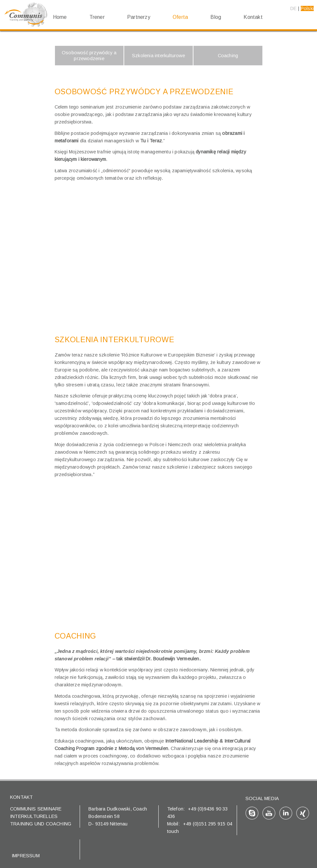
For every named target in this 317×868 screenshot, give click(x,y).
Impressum (26, 856)
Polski (307, 8)
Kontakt (253, 17)
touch (173, 831)
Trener (97, 17)
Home (60, 17)
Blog (216, 17)
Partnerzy (139, 17)
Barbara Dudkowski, (111, 809)
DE (293, 8)
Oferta (180, 17)
